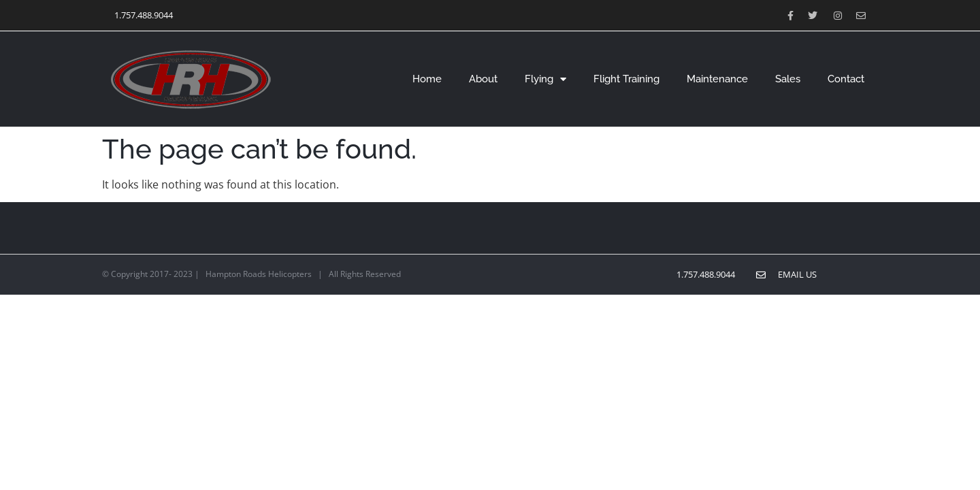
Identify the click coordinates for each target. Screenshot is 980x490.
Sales (788, 79)
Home (427, 79)
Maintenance (717, 79)
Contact (846, 79)
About (483, 79)
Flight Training (626, 79)
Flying (545, 79)
